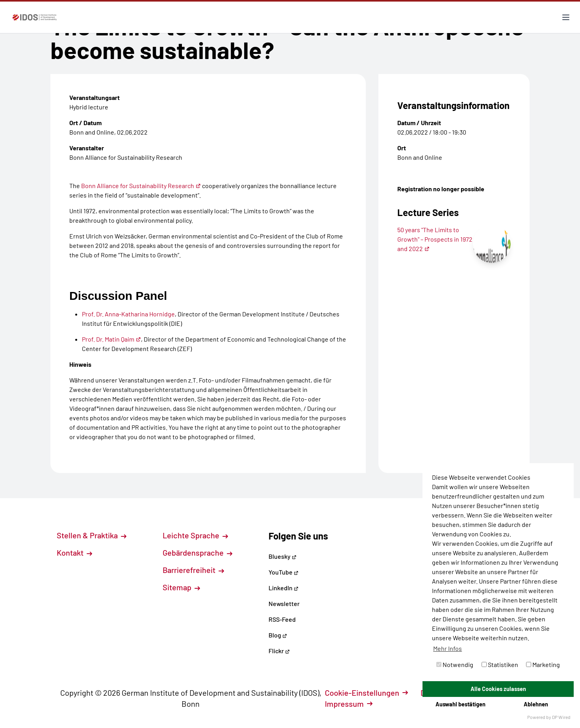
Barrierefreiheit (193, 570)
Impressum (349, 704)
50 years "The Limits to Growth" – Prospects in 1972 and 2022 (435, 239)
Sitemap (181, 587)
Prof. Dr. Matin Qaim (111, 339)
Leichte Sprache (195, 535)
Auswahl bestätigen (460, 704)
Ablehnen (536, 704)
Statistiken (500, 664)
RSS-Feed (282, 619)
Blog (278, 635)
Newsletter (284, 603)
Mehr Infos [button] (448, 648)
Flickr (279, 651)
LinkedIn (284, 588)
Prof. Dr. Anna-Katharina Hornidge (128, 314)
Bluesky (283, 556)
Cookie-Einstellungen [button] (366, 693)
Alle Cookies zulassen (498, 689)
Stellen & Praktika (92, 535)
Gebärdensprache (197, 552)
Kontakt (74, 552)
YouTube (284, 572)
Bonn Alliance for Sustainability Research (141, 186)
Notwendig (455, 664)
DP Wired (561, 717)
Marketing (543, 664)
